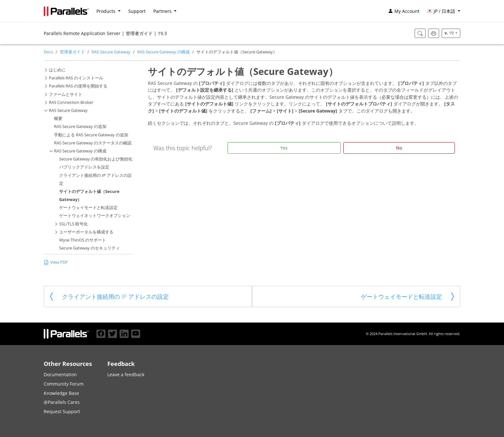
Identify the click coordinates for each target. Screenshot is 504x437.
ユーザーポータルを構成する (86, 232)
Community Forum (64, 384)
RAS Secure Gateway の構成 (163, 52)
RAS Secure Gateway (111, 52)
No (399, 148)
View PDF (56, 262)
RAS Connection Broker (71, 102)
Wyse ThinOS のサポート (83, 240)
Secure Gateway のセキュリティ (90, 248)
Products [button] (107, 11)
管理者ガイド (72, 52)
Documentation (60, 374)
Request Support (62, 411)
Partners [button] (163, 11)
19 (450, 33)
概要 (58, 118)
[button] (444, 11)
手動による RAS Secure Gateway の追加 (91, 135)
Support (137, 11)
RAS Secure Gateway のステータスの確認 (93, 143)
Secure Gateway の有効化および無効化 (96, 159)
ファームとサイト (66, 94)
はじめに (57, 70)
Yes (284, 148)
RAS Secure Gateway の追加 (80, 127)
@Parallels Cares (62, 402)
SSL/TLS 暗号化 (73, 224)
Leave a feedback (126, 374)
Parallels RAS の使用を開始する (78, 86)
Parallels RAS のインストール (76, 78)
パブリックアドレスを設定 (84, 167)
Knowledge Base (61, 393)
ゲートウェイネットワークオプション (95, 216)
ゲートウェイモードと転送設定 (88, 208)
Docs (48, 52)
